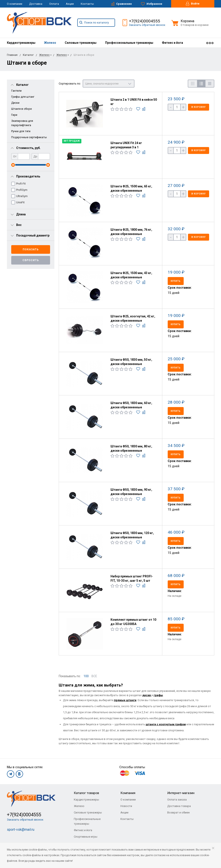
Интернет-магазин (181, 793)
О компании (15, 4)
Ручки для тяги (21, 131)
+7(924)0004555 (144, 21)
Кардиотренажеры (21, 43)
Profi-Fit (21, 184)
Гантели (16, 91)
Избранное (152, 4)
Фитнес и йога (172, 43)
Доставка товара (179, 806)
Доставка (36, 4)
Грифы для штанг (23, 97)
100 (86, 676)
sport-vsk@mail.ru (21, 830)
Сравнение (122, 4)
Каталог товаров (86, 793)
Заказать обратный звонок (147, 25)
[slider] (13, 165)
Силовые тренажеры (81, 43)
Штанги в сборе (21, 109)
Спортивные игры (86, 837)
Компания (128, 793)
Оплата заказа (177, 800)
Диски (15, 103)
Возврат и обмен (178, 812)
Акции (70, 4)
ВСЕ (94, 676)
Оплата (54, 4)
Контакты (87, 4)
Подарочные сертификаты (29, 137)
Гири (14, 115)
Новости (126, 806)
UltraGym (22, 196)
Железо (50, 43)
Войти (193, 4)
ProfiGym (22, 190)
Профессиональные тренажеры (129, 43)
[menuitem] (21, 43)
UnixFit (20, 202)
